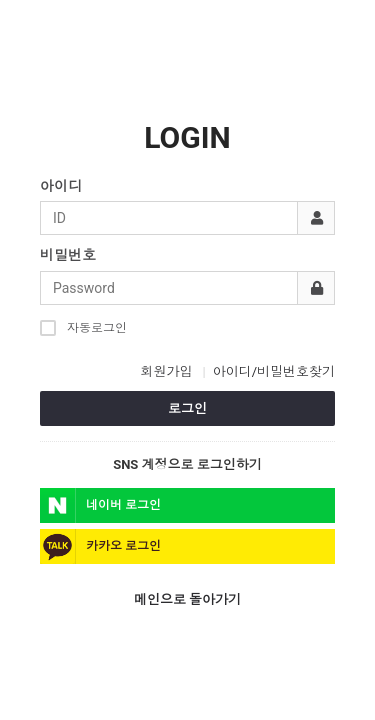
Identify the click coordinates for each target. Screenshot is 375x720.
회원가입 (166, 371)
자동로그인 (83, 327)
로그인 (187, 408)
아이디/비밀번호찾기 (274, 371)
